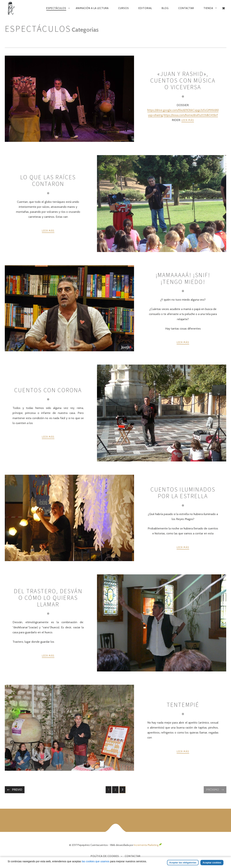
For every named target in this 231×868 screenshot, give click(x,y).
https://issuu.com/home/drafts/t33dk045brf (191, 115)
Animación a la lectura (92, 8)
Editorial (145, 8)
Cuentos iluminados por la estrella (183, 493)
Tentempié (183, 705)
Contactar (186, 8)
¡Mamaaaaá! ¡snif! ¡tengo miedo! (183, 278)
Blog (165, 8)
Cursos (124, 8)
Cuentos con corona (48, 390)
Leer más (188, 120)
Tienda (208, 8)
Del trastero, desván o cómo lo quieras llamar (48, 598)
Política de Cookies (105, 856)
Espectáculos (56, 8)
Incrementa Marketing (148, 845)
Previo (17, 790)
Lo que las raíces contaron (48, 181)
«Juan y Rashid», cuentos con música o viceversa (183, 81)
